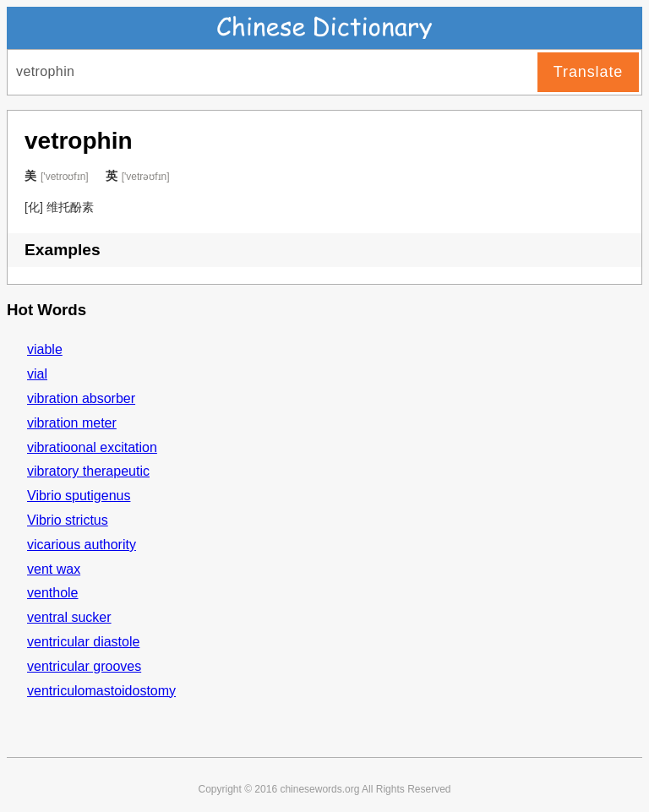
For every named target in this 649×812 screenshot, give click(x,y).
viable (45, 349)
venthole (53, 593)
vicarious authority (82, 545)
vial (37, 374)
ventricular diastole (83, 642)
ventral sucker (69, 617)
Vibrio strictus (68, 520)
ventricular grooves (84, 666)
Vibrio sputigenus (79, 496)
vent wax (54, 569)
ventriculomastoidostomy (101, 691)
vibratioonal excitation (92, 447)
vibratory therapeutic (88, 471)
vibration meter (72, 423)
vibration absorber (81, 398)
